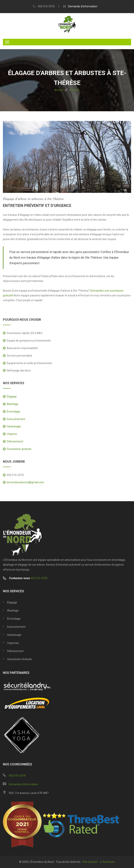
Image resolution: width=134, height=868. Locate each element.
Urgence (12, 434)
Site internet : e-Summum (99, 862)
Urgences (13, 643)
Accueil (58, 90)
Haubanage (14, 426)
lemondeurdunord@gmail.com (25, 482)
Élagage (12, 396)
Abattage (13, 404)
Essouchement (16, 419)
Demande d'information (83, 6)
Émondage (13, 412)
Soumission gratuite (19, 449)
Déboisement (15, 441)
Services (74, 90)
